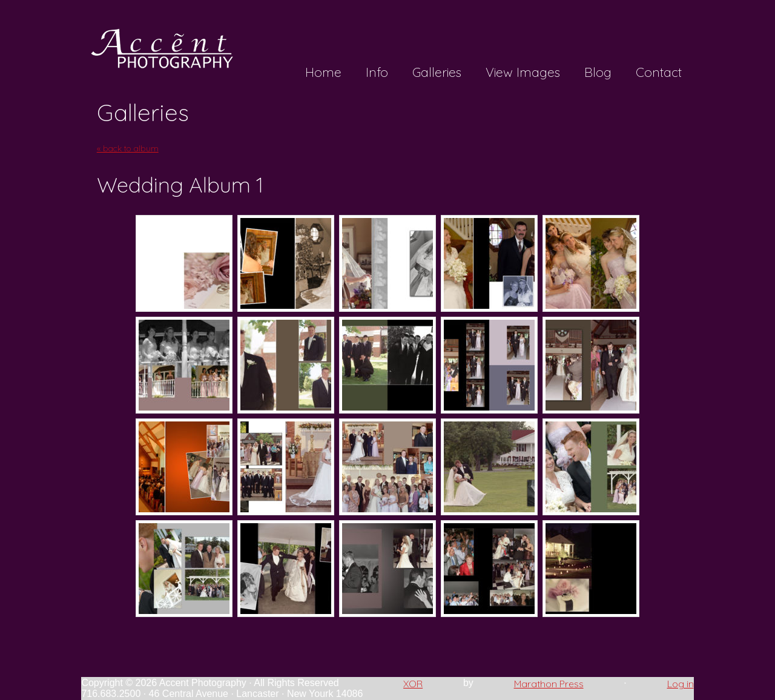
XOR (413, 684)
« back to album (128, 148)
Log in (681, 684)
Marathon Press (549, 684)
